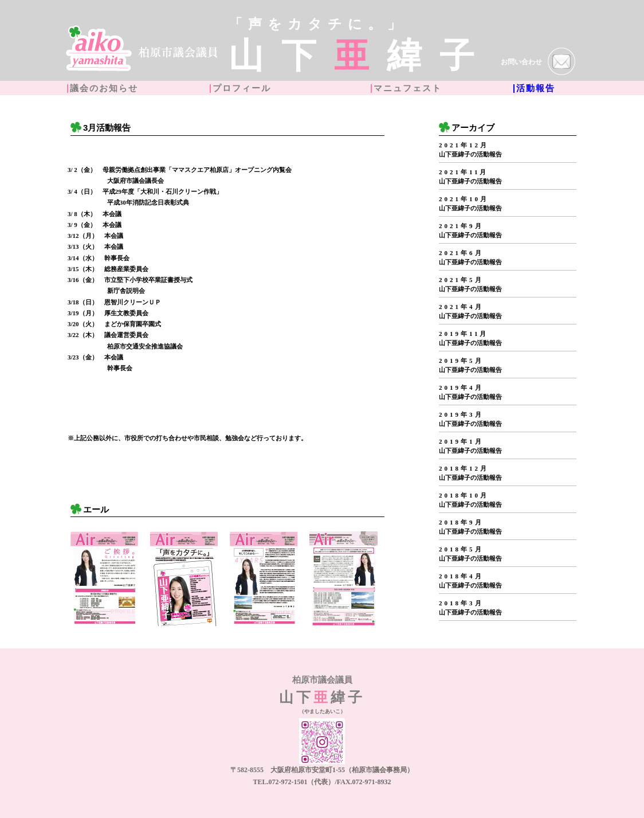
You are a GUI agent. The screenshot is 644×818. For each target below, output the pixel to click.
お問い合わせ (538, 62)
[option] (105, 579)
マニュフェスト (408, 89)
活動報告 (536, 89)
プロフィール (242, 89)
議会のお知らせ (104, 89)
